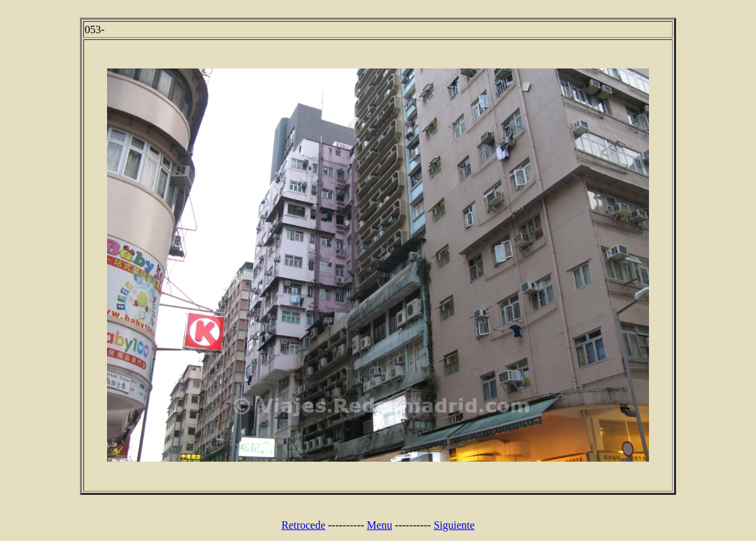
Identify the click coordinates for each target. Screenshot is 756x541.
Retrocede (303, 525)
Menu (380, 525)
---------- (346, 525)
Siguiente (454, 525)
